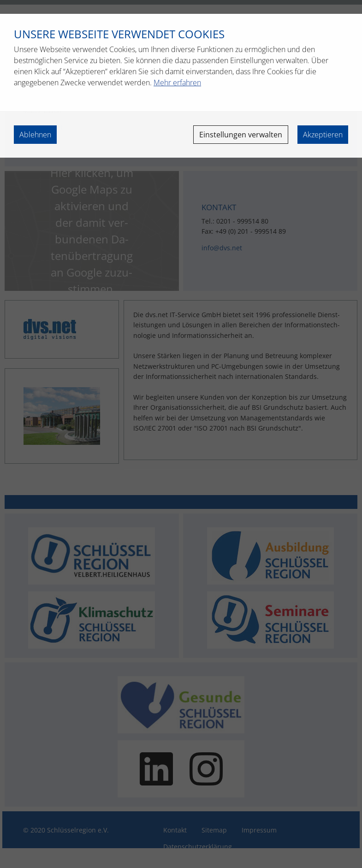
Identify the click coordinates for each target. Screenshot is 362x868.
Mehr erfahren (177, 83)
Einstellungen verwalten (241, 135)
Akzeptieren (323, 135)
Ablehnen (35, 135)
